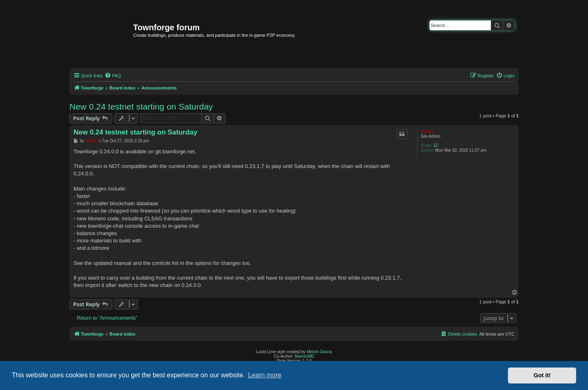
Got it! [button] (542, 375)
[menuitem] (113, 76)
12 (435, 145)
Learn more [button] (265, 375)
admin (427, 131)
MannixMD (305, 356)
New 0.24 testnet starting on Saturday (141, 106)
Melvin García (319, 352)
